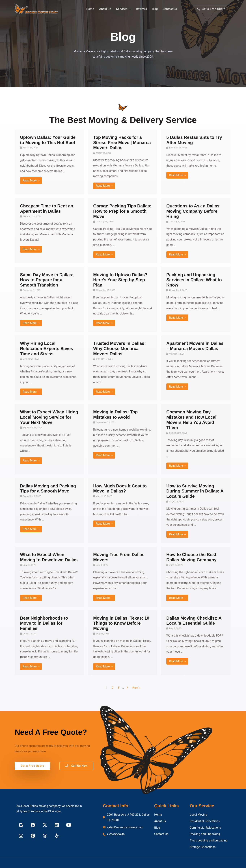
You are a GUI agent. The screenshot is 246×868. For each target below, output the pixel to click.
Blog (155, 9)
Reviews (141, 9)
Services (124, 9)
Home (90, 9)
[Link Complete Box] (49, 162)
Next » (136, 688)
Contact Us (170, 9)
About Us (105, 9)
